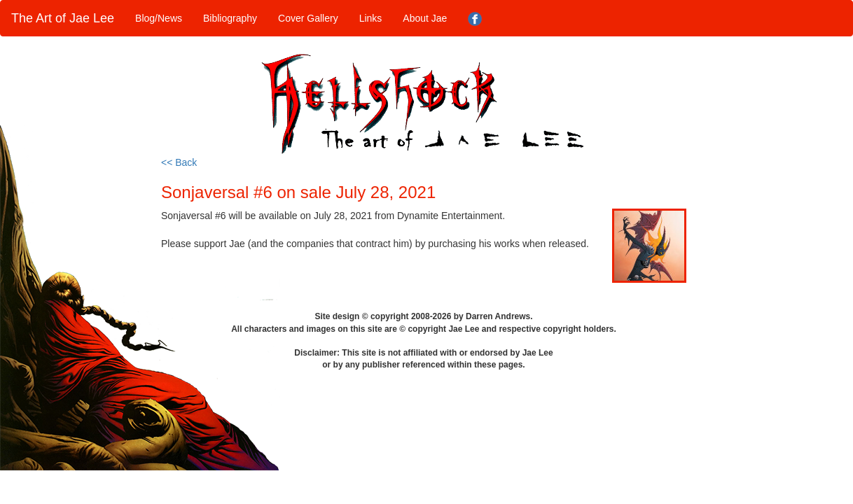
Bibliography (230, 18)
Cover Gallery (308, 18)
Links (371, 18)
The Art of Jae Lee (63, 18)
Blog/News (159, 18)
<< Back (179, 162)
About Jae (425, 18)
